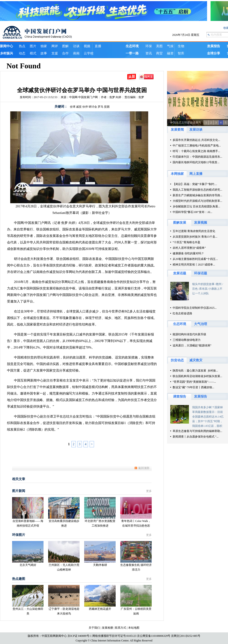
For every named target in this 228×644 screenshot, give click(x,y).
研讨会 (93, 107)
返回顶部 (144, 468)
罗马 (101, 107)
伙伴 (85, 107)
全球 (73, 107)
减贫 (79, 107)
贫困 (107, 107)
